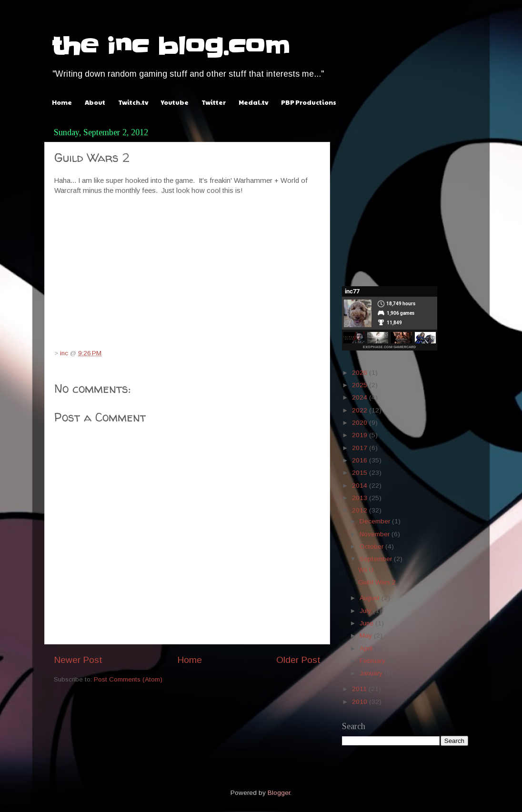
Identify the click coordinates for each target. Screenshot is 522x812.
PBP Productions (309, 102)
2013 (361, 498)
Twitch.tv (133, 102)
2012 (361, 510)
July (366, 611)
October (372, 546)
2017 (361, 448)
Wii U (366, 570)
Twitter (214, 102)
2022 (361, 410)
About (95, 102)
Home (62, 102)
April (367, 648)
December (376, 521)
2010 (361, 702)
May (367, 636)
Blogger (279, 793)
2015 (361, 473)
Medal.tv (253, 102)
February (373, 661)
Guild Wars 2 (377, 582)
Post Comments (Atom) (128, 679)
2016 (361, 460)
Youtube (175, 102)
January (372, 673)
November (376, 534)
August (371, 598)
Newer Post (78, 660)
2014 (361, 486)
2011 (360, 689)
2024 (361, 397)
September (377, 559)
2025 (361, 385)
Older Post (298, 660)
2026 (361, 373)
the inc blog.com (171, 46)
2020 (361, 423)
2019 (361, 435)
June (367, 623)
